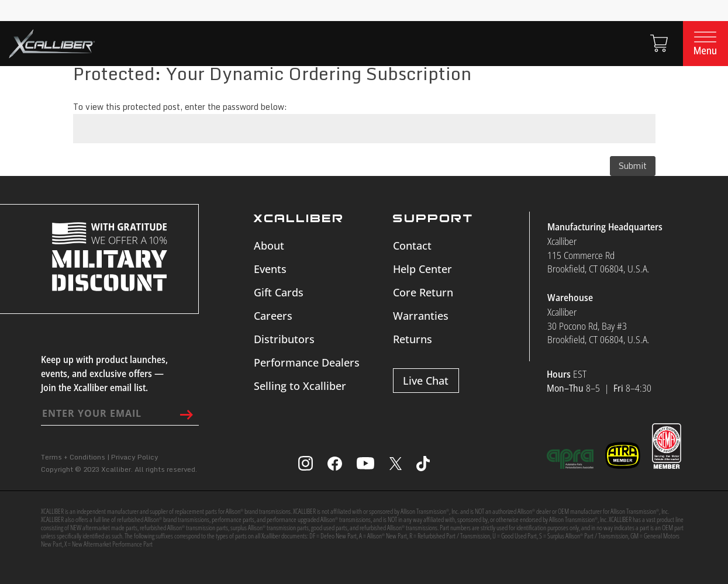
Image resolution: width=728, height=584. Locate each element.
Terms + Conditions (73, 457)
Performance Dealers (307, 362)
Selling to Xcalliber (300, 386)
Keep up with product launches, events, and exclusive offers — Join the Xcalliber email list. (104, 374)
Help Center (422, 269)
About (269, 246)
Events (270, 269)
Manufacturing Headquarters (605, 227)
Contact (412, 246)
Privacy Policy (135, 457)
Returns (413, 339)
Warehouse (570, 298)
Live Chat (426, 381)
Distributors (284, 339)
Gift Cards (279, 292)
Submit (633, 166)
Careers (273, 316)
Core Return (423, 292)
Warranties (421, 316)
